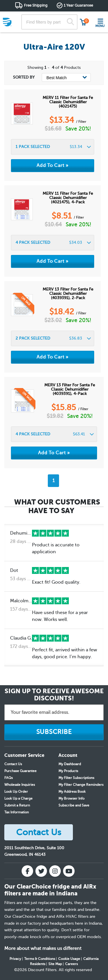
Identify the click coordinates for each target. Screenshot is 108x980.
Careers (71, 964)
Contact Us (13, 764)
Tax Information (17, 812)
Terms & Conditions (40, 959)
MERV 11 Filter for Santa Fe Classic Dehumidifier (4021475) (68, 102)
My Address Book (72, 792)
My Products (68, 771)
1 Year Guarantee (78, 5)
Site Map (55, 964)
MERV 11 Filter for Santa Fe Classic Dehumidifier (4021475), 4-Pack (68, 198)
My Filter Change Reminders (81, 785)
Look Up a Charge (18, 798)
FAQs (8, 778)
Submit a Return (17, 805)
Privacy (15, 959)
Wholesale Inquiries (20, 785)
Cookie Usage (69, 959)
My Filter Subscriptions (76, 778)
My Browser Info (71, 798)
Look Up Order (16, 792)
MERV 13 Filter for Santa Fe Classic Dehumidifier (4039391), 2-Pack (68, 294)
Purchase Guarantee (20, 771)
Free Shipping (36, 5)
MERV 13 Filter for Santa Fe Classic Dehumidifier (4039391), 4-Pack (70, 389)
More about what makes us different (43, 948)
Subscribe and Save (74, 805)
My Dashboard (70, 764)
